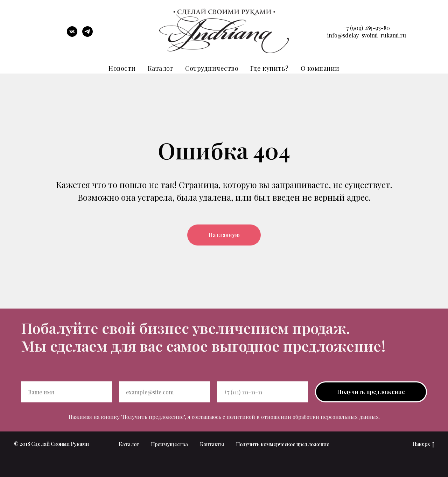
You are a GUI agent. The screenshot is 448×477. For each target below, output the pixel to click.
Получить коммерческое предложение (283, 444)
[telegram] (87, 35)
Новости (122, 68)
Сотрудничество (212, 68)
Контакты (212, 444)
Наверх (423, 444)
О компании (320, 68)
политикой (241, 417)
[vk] (72, 35)
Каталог (161, 68)
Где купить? (269, 68)
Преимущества (169, 444)
